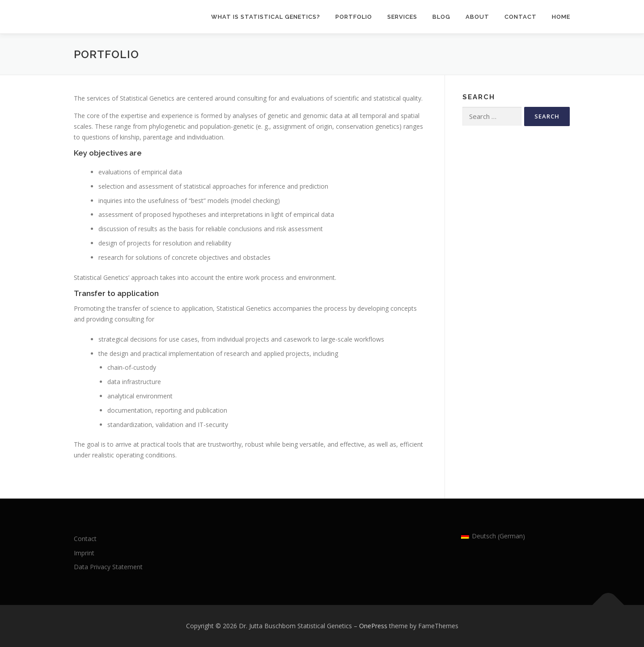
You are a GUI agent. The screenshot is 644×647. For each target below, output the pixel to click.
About (477, 17)
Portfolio (354, 17)
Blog (441, 17)
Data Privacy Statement (108, 567)
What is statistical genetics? (266, 17)
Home (561, 17)
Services (402, 17)
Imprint (84, 553)
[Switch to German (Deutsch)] (493, 536)
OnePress (373, 626)
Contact (521, 17)
